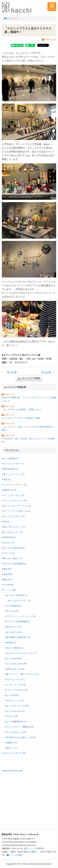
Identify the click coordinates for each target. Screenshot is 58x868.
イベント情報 (14, 855)
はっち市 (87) (12, 695)
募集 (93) (7, 569)
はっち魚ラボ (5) (13, 632)
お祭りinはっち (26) (15, 669)
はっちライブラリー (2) (13, 516)
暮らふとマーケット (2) (13, 474)
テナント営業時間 (34, 848)
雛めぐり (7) (11, 748)
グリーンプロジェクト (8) (14, 501)
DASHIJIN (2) (9, 537)
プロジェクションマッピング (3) (20, 616)
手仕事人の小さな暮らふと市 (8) (20, 737)
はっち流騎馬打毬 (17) (16, 722)
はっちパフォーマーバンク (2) (16, 506)
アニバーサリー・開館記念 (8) (19, 727)
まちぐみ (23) (12, 611)
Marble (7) (10, 643)
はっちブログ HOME (29, 378)
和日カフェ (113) (13, 627)
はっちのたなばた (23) (16, 664)
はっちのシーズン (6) (12, 532)
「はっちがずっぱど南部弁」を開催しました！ (23, 409)
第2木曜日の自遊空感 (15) (17, 637)
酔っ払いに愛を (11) (12, 558)
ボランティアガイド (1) (13, 464)
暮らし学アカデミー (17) (14, 527)
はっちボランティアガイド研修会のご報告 (21, 418)
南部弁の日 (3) (9, 490)
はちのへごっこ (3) (14, 701)
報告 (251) (7, 580)
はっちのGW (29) (13, 658)
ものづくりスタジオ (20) (14, 753)
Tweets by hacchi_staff (12, 771)
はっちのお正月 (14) (15, 711)
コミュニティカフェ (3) (13, 495)
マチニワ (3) (8, 553)
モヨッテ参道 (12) (14, 648)
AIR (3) (6, 522)
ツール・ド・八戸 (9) (15, 685)
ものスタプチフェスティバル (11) (21, 653)
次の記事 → (48, 372)
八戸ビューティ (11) (15, 679)
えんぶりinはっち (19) (16, 732)
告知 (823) (7, 574)
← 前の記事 (10, 372)
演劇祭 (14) (11, 743)
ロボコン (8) (11, 716)
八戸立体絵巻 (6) (13, 606)
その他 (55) (8, 585)
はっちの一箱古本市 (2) (13, 548)
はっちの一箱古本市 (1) (16, 595)
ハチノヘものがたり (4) (16, 690)
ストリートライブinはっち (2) (16, 511)
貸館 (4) (6, 480)
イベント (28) (9, 590)
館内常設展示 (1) (10, 469)
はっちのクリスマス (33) (17, 706)
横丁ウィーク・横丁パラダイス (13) (22, 674)
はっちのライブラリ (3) (19, 601)
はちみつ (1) (8, 543)
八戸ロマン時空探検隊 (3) (14, 564)
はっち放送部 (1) (10, 458)
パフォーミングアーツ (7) (14, 485)
